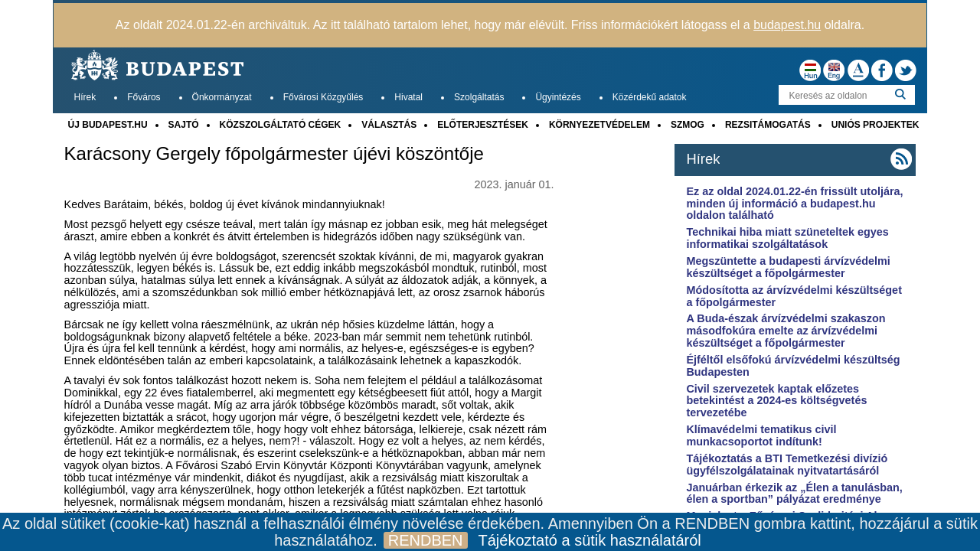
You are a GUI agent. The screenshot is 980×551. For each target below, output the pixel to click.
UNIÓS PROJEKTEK (875, 125)
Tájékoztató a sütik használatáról (590, 540)
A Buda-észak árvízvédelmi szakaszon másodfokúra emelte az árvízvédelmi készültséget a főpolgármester (786, 331)
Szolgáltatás (479, 97)
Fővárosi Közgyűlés (323, 97)
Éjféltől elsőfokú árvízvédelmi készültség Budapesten (793, 366)
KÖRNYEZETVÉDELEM (599, 125)
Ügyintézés (558, 97)
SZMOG (688, 125)
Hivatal (408, 97)
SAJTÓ (184, 125)
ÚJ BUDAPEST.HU (108, 125)
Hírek (85, 97)
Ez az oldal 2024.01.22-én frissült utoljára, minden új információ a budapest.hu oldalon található (794, 204)
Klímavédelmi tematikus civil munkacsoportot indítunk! (761, 435)
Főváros (144, 97)
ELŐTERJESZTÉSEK (483, 125)
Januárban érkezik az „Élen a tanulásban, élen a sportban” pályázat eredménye (794, 494)
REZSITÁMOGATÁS (768, 125)
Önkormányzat (222, 97)
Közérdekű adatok (650, 97)
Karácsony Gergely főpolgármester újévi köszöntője (274, 154)
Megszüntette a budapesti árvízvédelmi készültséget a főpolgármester (788, 267)
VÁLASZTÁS (389, 125)
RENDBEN (426, 540)
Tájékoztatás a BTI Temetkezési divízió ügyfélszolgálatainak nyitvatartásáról (787, 465)
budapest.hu (787, 25)
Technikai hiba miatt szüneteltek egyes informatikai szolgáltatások (787, 238)
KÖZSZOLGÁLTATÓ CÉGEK (281, 125)
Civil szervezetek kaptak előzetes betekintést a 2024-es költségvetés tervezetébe (776, 401)
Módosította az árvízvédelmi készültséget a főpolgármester (794, 296)
